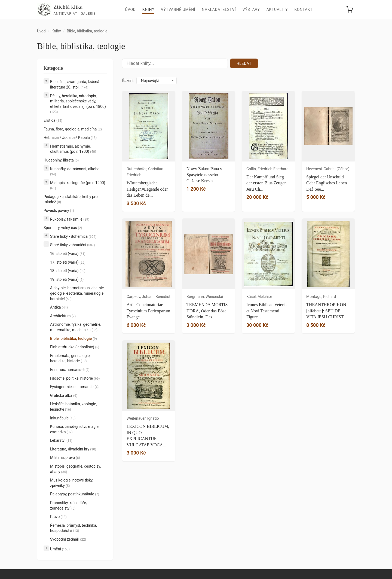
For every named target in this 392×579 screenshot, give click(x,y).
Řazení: (128, 81)
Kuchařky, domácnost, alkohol (75, 172)
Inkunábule (63, 418)
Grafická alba (64, 395)
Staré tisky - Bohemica (73, 236)
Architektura (63, 316)
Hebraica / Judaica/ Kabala (70, 138)
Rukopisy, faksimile (70, 219)
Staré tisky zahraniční (72, 245)
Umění (60, 549)
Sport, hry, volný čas (63, 228)
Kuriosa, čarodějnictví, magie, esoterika (75, 429)
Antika (59, 307)
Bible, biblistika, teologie (73, 339)
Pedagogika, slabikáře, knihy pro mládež (71, 199)
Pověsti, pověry (59, 211)
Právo (58, 517)
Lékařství (61, 440)
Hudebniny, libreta (61, 160)
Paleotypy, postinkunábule (75, 494)
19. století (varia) (67, 279)
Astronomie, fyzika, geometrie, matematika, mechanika (76, 327)
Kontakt (303, 10)
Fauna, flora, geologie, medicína (73, 129)
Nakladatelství (219, 10)
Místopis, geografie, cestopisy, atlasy (75, 469)
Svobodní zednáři (68, 539)
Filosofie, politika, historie (75, 378)
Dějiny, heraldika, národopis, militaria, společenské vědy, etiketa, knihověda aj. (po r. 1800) (78, 104)
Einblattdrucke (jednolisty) (75, 347)
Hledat (244, 63)
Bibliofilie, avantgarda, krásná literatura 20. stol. (75, 84)
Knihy (148, 10)
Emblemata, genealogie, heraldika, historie (70, 358)
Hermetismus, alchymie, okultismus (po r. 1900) (73, 149)
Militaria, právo (65, 458)
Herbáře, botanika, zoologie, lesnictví (73, 407)
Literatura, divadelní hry (73, 449)
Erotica (53, 120)
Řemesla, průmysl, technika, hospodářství (73, 528)
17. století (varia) (68, 262)
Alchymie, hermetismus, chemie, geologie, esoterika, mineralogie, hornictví (77, 293)
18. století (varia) (68, 271)
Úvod (130, 10)
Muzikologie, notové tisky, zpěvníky (72, 483)
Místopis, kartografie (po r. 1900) (78, 185)
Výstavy (251, 10)
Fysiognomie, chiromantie (74, 387)
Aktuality (277, 10)
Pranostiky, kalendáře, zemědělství (68, 505)
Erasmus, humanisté (70, 370)
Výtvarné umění (178, 10)
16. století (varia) (68, 254)
